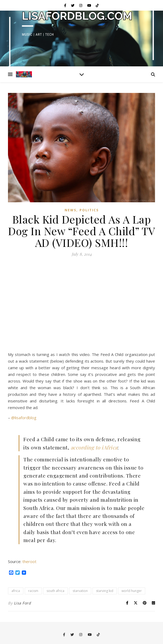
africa (16, 591)
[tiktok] (97, 5)
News (70, 210)
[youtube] (90, 5)
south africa (55, 591)
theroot (29, 561)
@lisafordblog (24, 418)
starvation (80, 591)
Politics (89, 210)
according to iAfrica (94, 447)
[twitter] (73, 5)
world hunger (132, 591)
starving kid (105, 591)
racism (33, 591)
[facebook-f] (66, 5)
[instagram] (81, 5)
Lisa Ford (22, 603)
